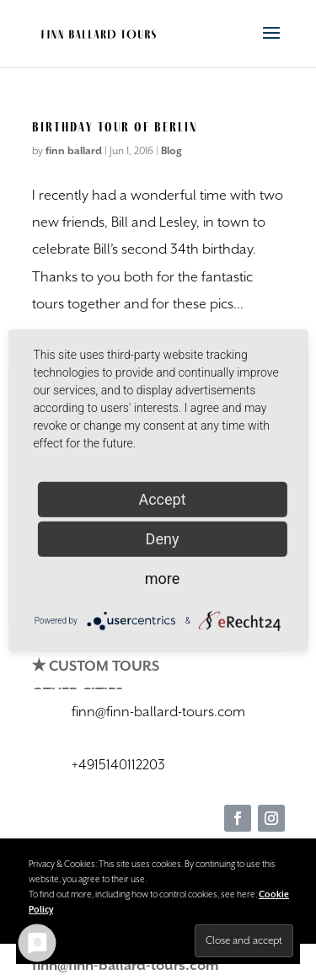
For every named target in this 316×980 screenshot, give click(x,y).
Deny (163, 538)
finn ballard (74, 151)
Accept (162, 498)
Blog (171, 151)
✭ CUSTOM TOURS (96, 667)
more (163, 578)
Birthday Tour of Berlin (115, 127)
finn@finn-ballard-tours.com (126, 966)
